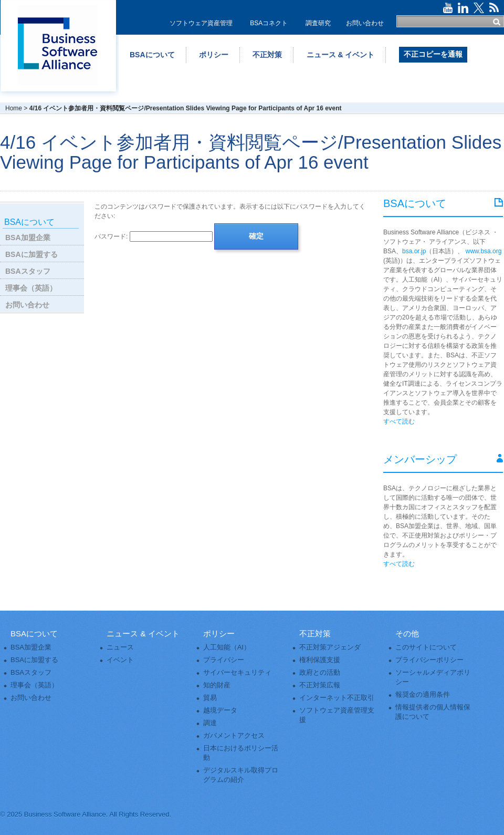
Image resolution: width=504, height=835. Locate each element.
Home (14, 108)
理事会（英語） (31, 288)
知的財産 (217, 685)
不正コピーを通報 (433, 54)
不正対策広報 (320, 685)
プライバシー (224, 660)
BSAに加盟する (31, 254)
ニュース (120, 647)
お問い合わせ (365, 23)
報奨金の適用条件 (423, 694)
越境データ (220, 710)
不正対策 (267, 55)
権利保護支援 (320, 660)
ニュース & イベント (341, 55)
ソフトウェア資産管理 (201, 23)
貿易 (210, 698)
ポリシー (214, 55)
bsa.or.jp (414, 251)
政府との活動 (320, 672)
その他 (407, 633)
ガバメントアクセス (234, 735)
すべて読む (399, 421)
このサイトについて (426, 647)
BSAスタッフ (28, 271)
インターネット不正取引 (337, 698)
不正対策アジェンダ (330, 647)
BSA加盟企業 (28, 238)
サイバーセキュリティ (237, 672)
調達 (210, 723)
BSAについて (152, 55)
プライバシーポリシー (429, 660)
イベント (120, 660)
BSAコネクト (269, 23)
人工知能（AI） (227, 647)
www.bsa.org (484, 251)
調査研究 (318, 23)
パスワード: (154, 236)
